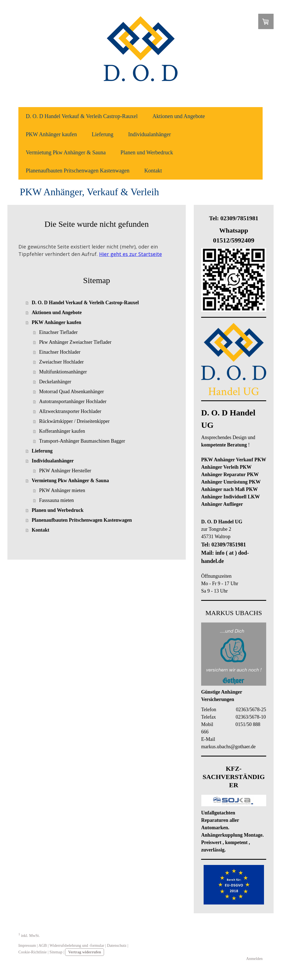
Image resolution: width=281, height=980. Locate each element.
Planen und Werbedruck (147, 152)
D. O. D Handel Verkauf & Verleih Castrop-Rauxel (82, 116)
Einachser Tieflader (58, 332)
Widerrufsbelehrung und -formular (77, 945)
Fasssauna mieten (57, 500)
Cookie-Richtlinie (33, 952)
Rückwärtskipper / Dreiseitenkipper (75, 421)
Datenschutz (117, 945)
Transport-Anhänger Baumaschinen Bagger (82, 441)
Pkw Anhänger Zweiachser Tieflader (75, 342)
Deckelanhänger (55, 382)
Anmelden (254, 959)
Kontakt (153, 171)
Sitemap (56, 952)
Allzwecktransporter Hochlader (70, 411)
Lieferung (102, 134)
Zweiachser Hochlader (61, 362)
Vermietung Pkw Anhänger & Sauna (66, 152)
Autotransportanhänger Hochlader (73, 401)
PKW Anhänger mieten (62, 490)
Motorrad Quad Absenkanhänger (72, 392)
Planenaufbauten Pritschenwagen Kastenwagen (78, 171)
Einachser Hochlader (60, 352)
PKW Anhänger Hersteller (65, 471)
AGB (43, 945)
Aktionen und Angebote (179, 116)
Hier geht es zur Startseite (130, 254)
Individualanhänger (150, 134)
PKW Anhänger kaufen (51, 134)
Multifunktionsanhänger (63, 372)
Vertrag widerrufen (85, 952)
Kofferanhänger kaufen (62, 431)
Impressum (27, 945)
